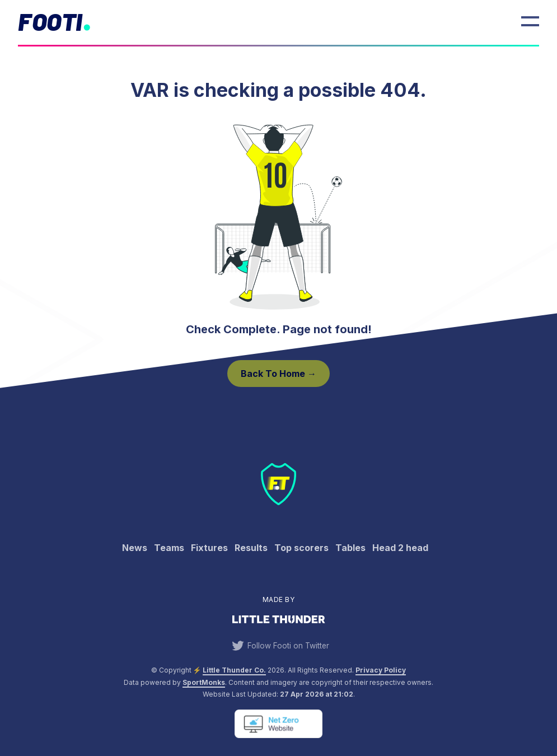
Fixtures (209, 548)
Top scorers (301, 548)
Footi (50, 21)
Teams (169, 548)
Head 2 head (400, 548)
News (135, 548)
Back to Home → (278, 374)
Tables (350, 548)
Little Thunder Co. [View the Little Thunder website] (234, 670)
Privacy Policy (381, 670)
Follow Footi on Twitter (279, 646)
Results (251, 548)
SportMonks (204, 682)
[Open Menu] (530, 21)
